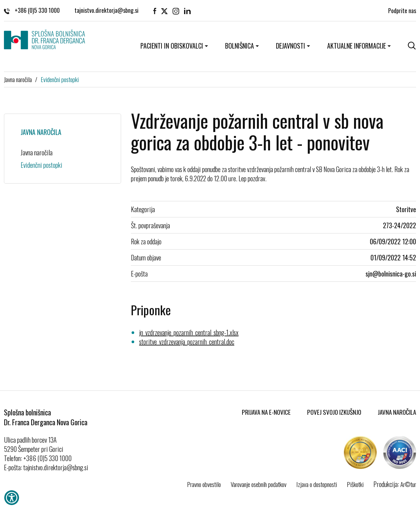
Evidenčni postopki (60, 79)
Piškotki (355, 484)
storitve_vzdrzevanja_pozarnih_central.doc (187, 342)
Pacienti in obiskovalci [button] (172, 46)
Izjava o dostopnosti (317, 484)
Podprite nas (402, 10)
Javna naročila (18, 79)
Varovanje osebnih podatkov (259, 484)
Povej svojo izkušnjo (334, 412)
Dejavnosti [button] (291, 46)
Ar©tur (408, 484)
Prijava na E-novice (266, 412)
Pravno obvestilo (204, 484)
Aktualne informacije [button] (357, 46)
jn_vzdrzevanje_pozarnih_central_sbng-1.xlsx (189, 332)
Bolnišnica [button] (240, 46)
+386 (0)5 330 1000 (32, 10)
